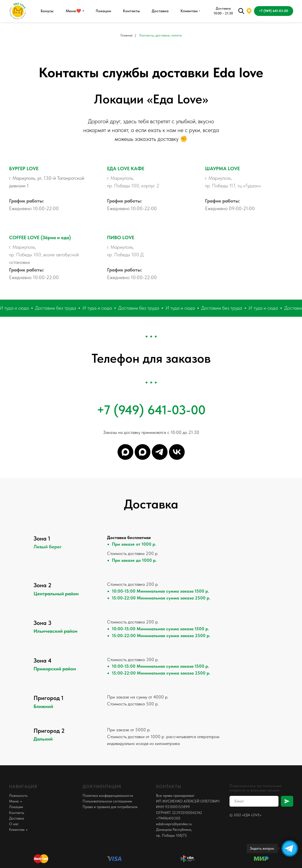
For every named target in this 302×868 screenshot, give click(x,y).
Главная (127, 35)
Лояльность (18, 796)
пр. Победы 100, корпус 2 (133, 186)
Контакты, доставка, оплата (161, 35)
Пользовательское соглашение (107, 801)
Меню (14, 801)
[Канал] (125, 452)
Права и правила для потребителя (110, 807)
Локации (16, 807)
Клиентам (17, 830)
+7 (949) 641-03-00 (151, 410)
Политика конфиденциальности (108, 796)
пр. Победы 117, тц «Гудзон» (233, 186)
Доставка (17, 818)
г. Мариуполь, (121, 178)
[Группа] (177, 452)
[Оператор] (143, 452)
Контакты (17, 813)
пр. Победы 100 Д (125, 255)
